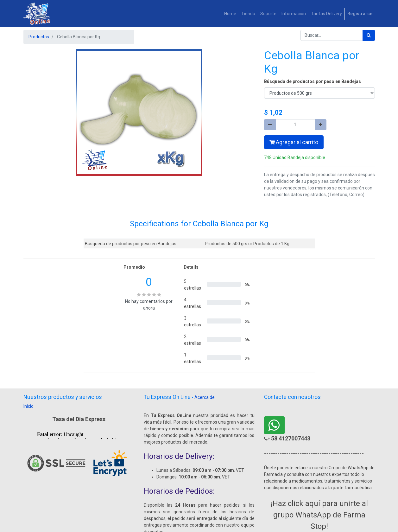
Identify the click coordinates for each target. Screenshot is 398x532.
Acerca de (205, 397)
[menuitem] (230, 14)
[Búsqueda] (369, 35)
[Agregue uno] (321, 125)
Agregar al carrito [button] (294, 142)
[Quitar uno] (270, 125)
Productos (39, 37)
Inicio (28, 406)
